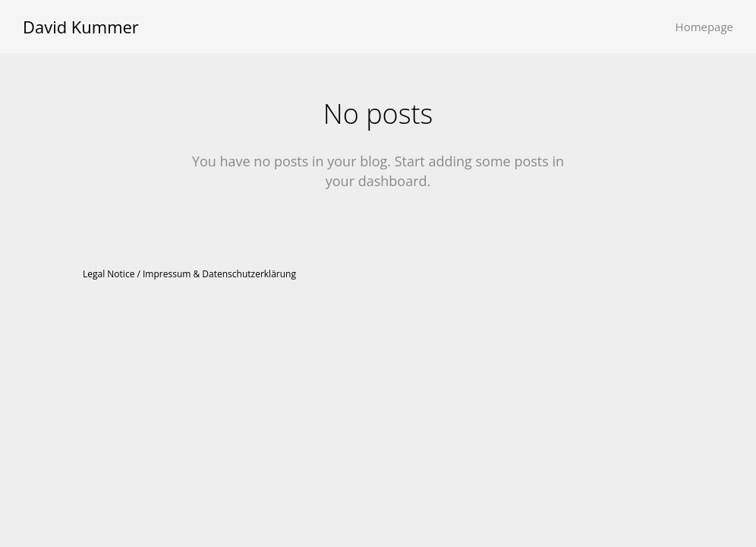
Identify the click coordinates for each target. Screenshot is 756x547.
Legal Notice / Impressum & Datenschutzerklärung (189, 274)
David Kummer (81, 27)
